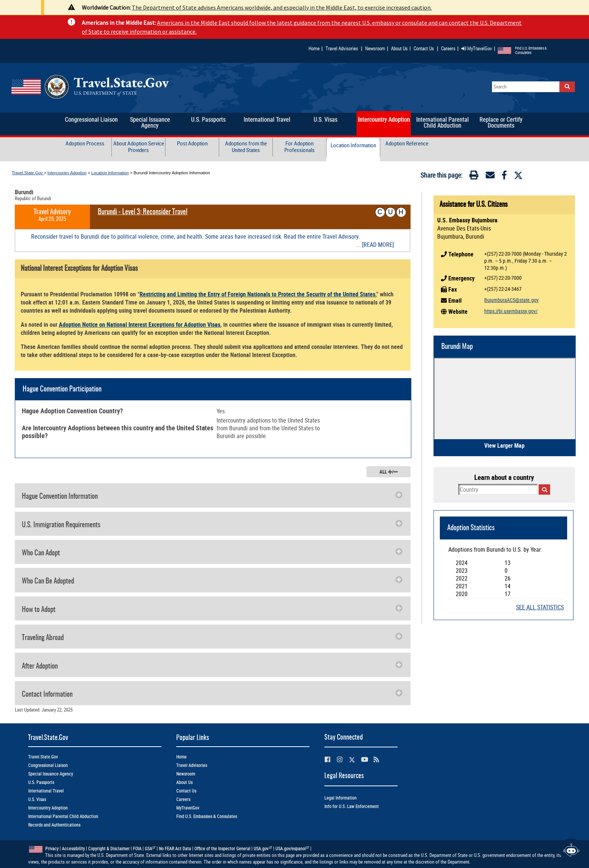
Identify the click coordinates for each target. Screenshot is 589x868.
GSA (150, 849)
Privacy (52, 849)
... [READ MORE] (375, 245)
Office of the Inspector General (222, 849)
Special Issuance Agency (51, 774)
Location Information (353, 145)
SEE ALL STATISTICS (540, 607)
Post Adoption (192, 143)
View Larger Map (504, 445)
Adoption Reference (407, 143)
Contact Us (424, 48)
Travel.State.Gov (28, 173)
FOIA (137, 849)
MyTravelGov (477, 48)
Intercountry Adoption (67, 173)
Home (314, 48)
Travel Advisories (342, 48)
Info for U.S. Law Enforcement (352, 806)
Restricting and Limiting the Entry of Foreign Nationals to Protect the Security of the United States (257, 294)
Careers (448, 48)
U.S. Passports (41, 782)
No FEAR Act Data (175, 849)
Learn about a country (504, 477)
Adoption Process (85, 143)
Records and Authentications (54, 825)
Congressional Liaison (48, 765)
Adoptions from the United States (246, 147)
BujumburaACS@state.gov (511, 300)
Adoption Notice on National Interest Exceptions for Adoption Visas (140, 324)
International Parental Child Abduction (63, 816)
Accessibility (73, 849)
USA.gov (263, 849)
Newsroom (375, 48)
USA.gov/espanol (292, 849)
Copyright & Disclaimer (109, 849)
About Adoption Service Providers (139, 147)
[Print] (474, 176)
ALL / (389, 472)
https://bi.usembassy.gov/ (511, 311)
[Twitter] (518, 175)
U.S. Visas (37, 799)
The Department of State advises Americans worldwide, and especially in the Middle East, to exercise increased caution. (282, 7)
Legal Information (340, 798)
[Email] (490, 176)
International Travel (46, 791)
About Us (401, 48)
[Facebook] (504, 176)
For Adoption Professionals (299, 147)
